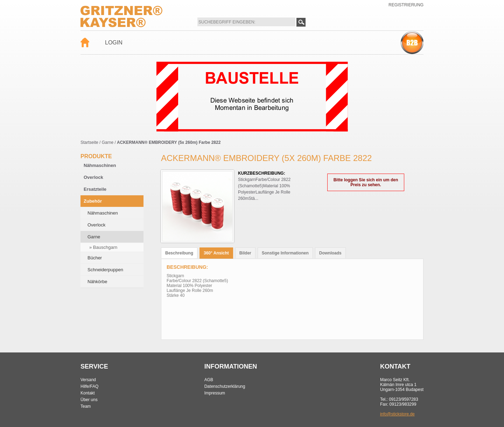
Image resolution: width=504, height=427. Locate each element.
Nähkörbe (97, 282)
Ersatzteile (95, 189)
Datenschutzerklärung (225, 386)
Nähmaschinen (100, 165)
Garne (108, 142)
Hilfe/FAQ (89, 386)
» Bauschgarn (103, 247)
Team (86, 406)
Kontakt (88, 393)
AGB (209, 380)
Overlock (93, 177)
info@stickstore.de (397, 414)
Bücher (95, 258)
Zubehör (93, 201)
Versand (88, 380)
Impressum (215, 393)
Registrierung (406, 5)
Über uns (89, 400)
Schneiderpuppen (105, 270)
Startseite (89, 142)
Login (114, 43)
